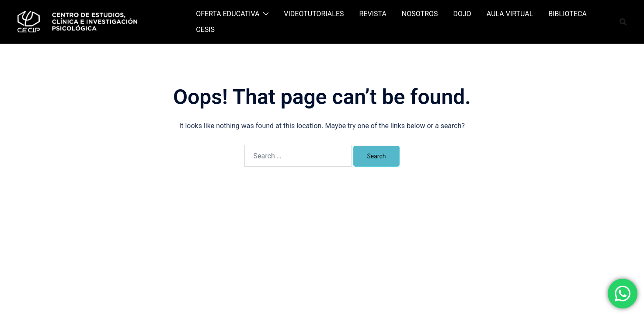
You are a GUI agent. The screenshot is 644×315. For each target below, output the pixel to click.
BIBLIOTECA (567, 14)
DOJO (462, 14)
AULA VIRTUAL (510, 14)
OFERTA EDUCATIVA (228, 14)
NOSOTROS (420, 14)
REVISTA (373, 14)
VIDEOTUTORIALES (314, 14)
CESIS (205, 30)
